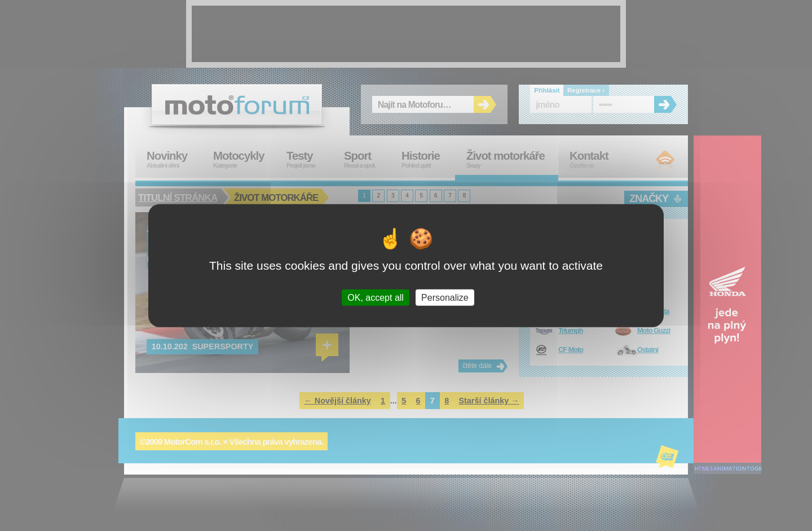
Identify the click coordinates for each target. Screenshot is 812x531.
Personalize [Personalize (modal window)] (445, 298)
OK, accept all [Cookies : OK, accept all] (376, 298)
